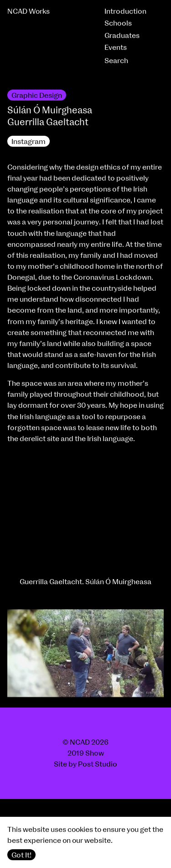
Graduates (122, 36)
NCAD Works (28, 11)
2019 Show (86, 753)
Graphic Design (37, 96)
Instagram (28, 142)
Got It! (21, 855)
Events (116, 48)
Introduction (125, 11)
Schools (118, 23)
